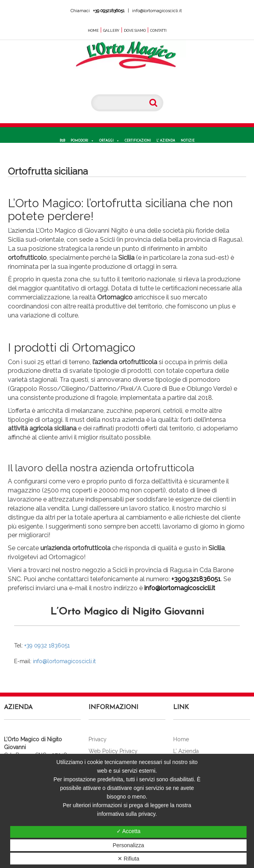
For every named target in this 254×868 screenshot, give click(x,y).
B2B (62, 141)
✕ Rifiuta (129, 859)
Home (93, 31)
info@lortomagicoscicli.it (157, 11)
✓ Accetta (129, 831)
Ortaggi (106, 141)
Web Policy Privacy (113, 751)
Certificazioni (138, 141)
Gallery (111, 31)
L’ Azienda (186, 751)
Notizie (188, 141)
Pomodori (79, 141)
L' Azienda (166, 141)
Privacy (98, 739)
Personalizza (128, 845)
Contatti (158, 31)
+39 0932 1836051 (47, 646)
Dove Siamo (135, 31)
